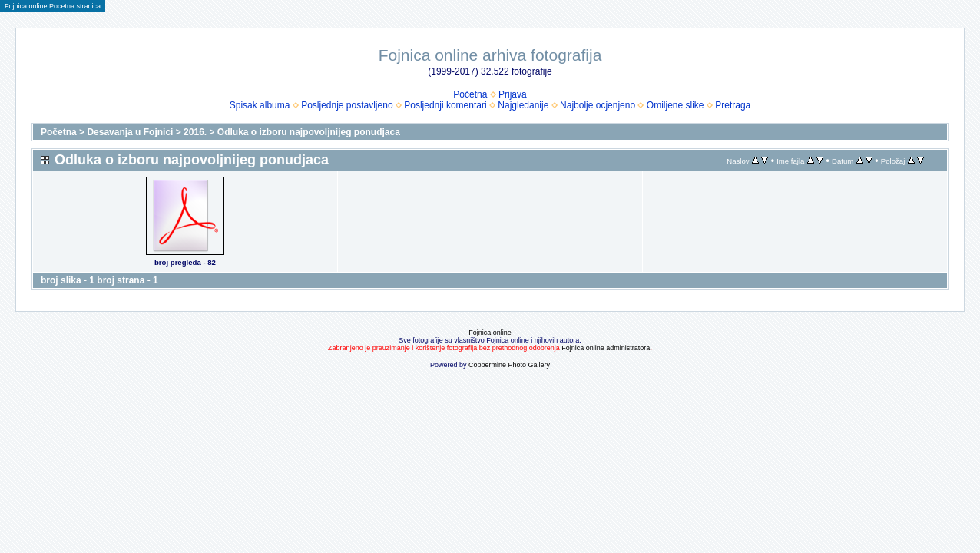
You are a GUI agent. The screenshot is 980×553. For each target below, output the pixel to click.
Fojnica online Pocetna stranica (53, 6)
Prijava (513, 94)
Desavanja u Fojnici (130, 132)
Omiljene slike (675, 105)
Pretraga (733, 105)
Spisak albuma (260, 105)
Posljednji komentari (445, 105)
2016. (195, 132)
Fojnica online (490, 333)
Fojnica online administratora (606, 348)
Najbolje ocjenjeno (598, 105)
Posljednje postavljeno (347, 105)
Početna (470, 94)
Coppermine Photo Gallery (509, 365)
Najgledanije (523, 105)
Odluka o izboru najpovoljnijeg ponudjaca (309, 132)
